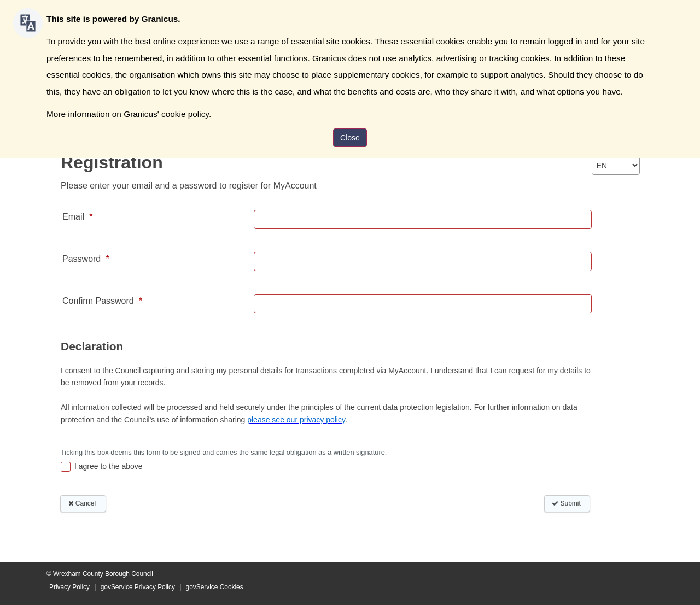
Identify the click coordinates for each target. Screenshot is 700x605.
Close (350, 138)
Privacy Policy (69, 587)
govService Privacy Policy (138, 587)
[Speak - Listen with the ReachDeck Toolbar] (28, 23)
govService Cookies (215, 587)
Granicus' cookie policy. (167, 114)
